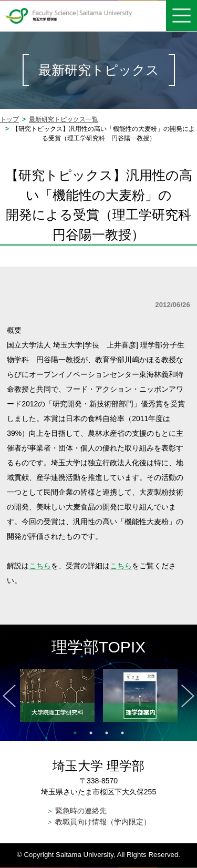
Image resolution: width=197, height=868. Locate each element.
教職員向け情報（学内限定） (99, 822)
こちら (40, 566)
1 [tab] (75, 733)
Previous (9, 696)
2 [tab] (91, 733)
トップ (9, 119)
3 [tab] (107, 733)
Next (188, 696)
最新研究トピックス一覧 (64, 119)
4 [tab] (122, 733)
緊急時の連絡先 (77, 811)
